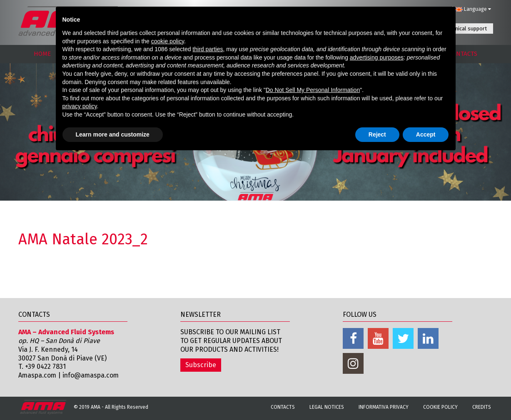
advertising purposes (377, 57)
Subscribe (201, 365)
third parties (208, 49)
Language (473, 9)
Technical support (466, 29)
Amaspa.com (38, 375)
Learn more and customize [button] (113, 134)
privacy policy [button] (80, 106)
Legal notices (327, 407)
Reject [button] (377, 134)
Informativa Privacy (384, 407)
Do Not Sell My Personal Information (313, 90)
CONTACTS (463, 54)
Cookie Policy (440, 407)
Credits (482, 407)
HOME (42, 54)
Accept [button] (426, 134)
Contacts (283, 407)
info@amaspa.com (93, 375)
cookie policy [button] (168, 41)
